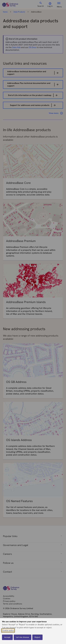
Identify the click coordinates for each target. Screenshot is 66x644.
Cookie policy (8, 631)
